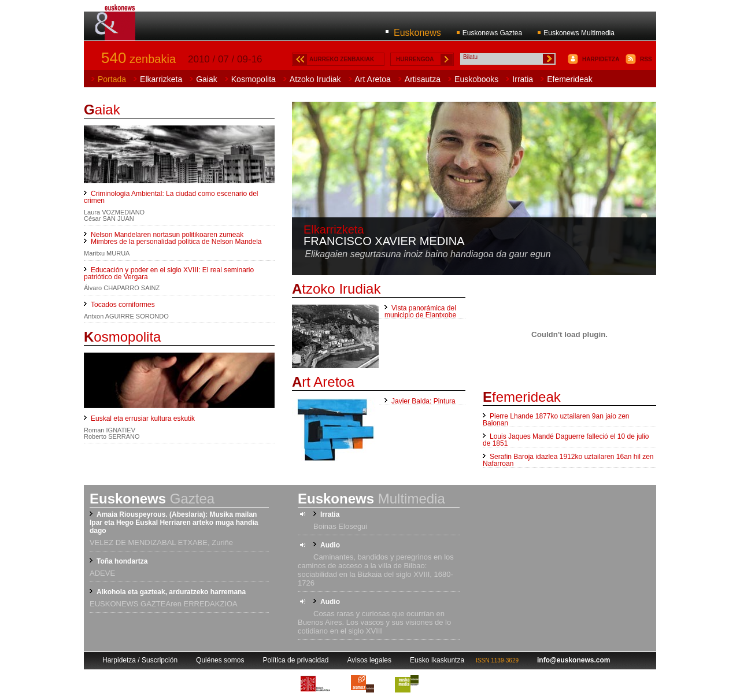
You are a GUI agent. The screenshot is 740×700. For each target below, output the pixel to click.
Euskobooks (476, 79)
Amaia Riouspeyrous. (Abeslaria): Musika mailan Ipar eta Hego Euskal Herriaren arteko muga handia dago (174, 523)
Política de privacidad (295, 660)
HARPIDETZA (601, 59)
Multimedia (371, 499)
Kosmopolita (254, 79)
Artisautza (423, 79)
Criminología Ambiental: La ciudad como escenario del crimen (171, 197)
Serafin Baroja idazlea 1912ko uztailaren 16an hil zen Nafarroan (568, 460)
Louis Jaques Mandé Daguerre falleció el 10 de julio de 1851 (566, 440)
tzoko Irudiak (336, 289)
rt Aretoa (323, 382)
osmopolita (122, 337)
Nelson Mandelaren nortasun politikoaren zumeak (167, 235)
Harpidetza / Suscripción (140, 660)
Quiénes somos (220, 660)
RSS (646, 59)
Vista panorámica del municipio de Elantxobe (420, 312)
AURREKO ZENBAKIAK (342, 59)
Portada (112, 79)
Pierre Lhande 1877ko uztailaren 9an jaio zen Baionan (556, 420)
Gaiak (207, 79)
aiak (102, 110)
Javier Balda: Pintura (423, 401)
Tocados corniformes (123, 305)
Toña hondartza (122, 561)
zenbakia (138, 59)
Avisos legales (370, 660)
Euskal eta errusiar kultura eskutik (143, 418)
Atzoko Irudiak (315, 79)
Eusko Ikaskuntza (437, 660)
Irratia (523, 79)
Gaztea (152, 499)
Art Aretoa (373, 79)
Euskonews (417, 33)
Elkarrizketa (161, 79)
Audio (330, 545)
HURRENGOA (415, 59)
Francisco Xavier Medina (384, 241)
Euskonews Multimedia (579, 33)
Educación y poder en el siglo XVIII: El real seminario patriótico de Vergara (169, 273)
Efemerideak (570, 79)
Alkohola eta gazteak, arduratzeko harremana (171, 592)
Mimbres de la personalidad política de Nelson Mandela (176, 242)
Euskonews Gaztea (492, 33)
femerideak (522, 397)
